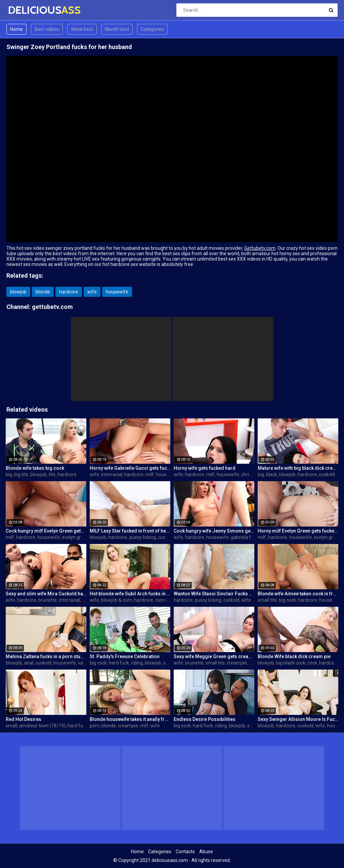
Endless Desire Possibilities (205, 719)
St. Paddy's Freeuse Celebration (125, 656)
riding (137, 663)
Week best (82, 29)
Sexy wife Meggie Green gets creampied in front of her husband (214, 656)
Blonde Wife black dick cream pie (294, 656)
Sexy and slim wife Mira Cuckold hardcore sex (46, 594)
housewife (117, 292)
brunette (48, 600)
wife (92, 292)
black (272, 474)
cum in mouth (170, 600)
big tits (21, 474)
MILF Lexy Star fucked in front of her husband (130, 531)
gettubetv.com (52, 307)
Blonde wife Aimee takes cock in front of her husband (298, 594)
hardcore (69, 292)
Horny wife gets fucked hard (205, 468)
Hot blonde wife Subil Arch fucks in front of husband (130, 594)
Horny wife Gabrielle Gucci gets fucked (130, 468)
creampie (237, 663)
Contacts (185, 852)
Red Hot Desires (24, 719)
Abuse (206, 852)
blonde (43, 292)
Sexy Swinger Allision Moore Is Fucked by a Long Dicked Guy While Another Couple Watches (298, 719)
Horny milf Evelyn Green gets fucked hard (298, 531)
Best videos (47, 29)
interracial (112, 474)
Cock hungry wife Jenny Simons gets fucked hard (214, 531)
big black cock (291, 663)
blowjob (18, 292)
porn (95, 726)
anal (29, 663)
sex (167, 663)
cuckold (327, 474)
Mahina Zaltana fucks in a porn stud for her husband (46, 656)
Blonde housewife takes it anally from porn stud (130, 719)
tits (52, 474)
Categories (152, 29)
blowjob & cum (117, 600)
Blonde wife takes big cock (35, 468)
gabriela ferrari (247, 537)
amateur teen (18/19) (42, 726)
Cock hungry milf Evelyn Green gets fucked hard (46, 531)
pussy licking (143, 537)
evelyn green (75, 537)
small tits (267, 600)
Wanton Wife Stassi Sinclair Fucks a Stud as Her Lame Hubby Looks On (214, 594)
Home (16, 29)
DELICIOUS (26, 10)
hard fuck (119, 663)
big (9, 474)
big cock (287, 600)
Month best (117, 29)
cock (312, 663)
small (11, 726)
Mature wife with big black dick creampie (298, 468)
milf (150, 474)
